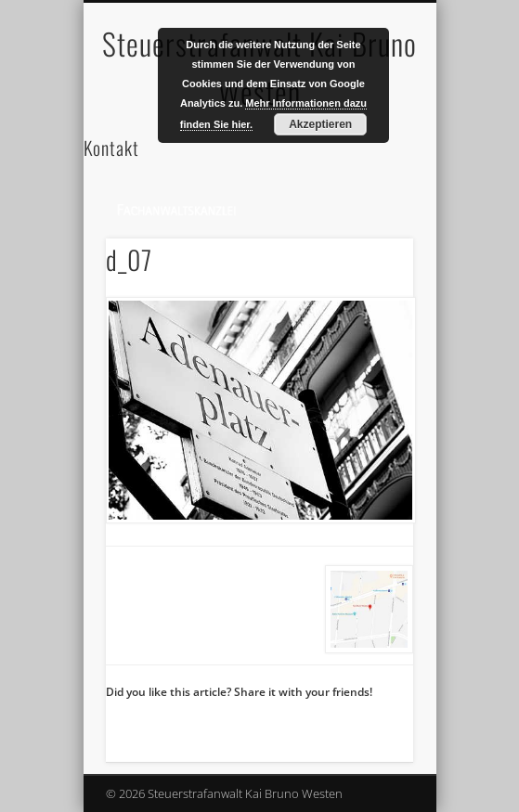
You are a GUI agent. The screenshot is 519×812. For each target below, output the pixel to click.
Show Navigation (368, 166)
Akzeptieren (320, 124)
